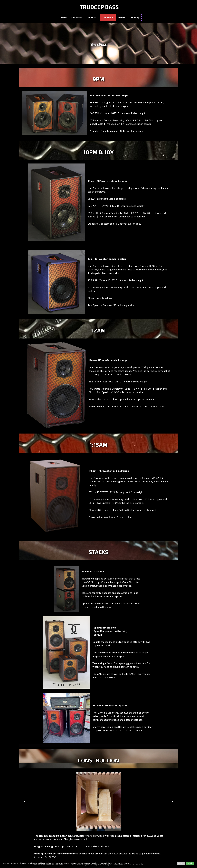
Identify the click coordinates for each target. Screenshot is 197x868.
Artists (122, 17)
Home (64, 17)
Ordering (134, 17)
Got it (190, 863)
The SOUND (77, 17)
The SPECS (108, 17)
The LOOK (93, 17)
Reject (181, 863)
